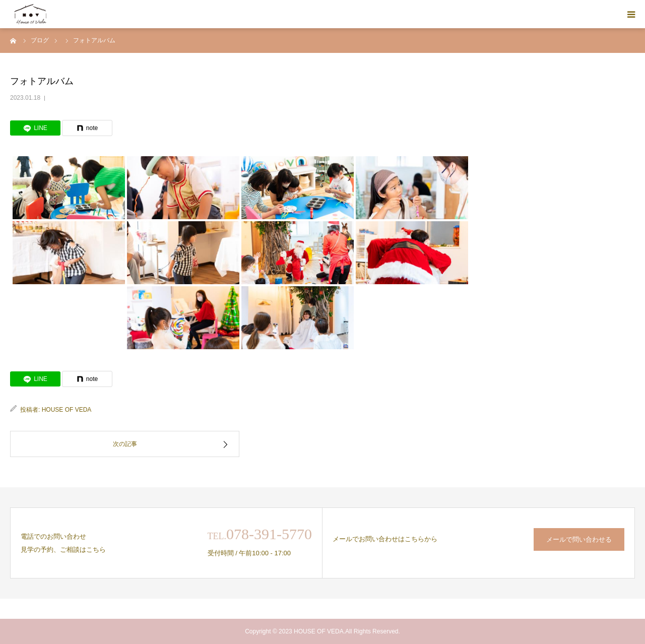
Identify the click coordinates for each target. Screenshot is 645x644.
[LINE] (35, 128)
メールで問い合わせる (579, 539)
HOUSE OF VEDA (67, 410)
